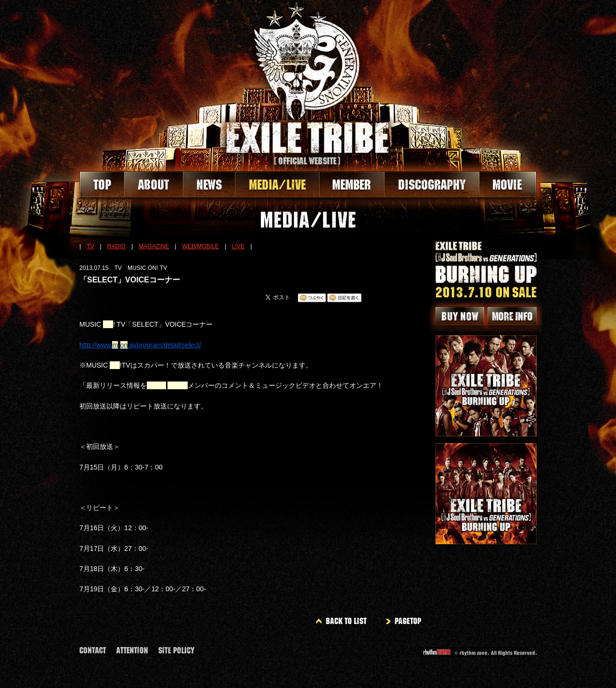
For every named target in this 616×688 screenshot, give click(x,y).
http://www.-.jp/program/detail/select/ (140, 345)
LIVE (238, 246)
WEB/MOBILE (200, 246)
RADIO (116, 246)
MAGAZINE (154, 246)
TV (90, 246)
